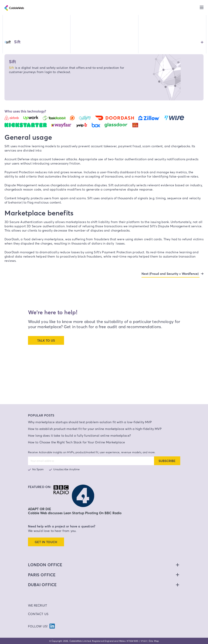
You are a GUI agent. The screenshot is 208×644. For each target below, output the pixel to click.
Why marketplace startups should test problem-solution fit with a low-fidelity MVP (90, 422)
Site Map (154, 641)
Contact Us (38, 614)
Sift (12, 68)
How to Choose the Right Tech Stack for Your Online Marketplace (76, 442)
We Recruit (38, 605)
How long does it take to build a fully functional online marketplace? (79, 435)
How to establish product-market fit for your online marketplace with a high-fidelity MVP (95, 429)
